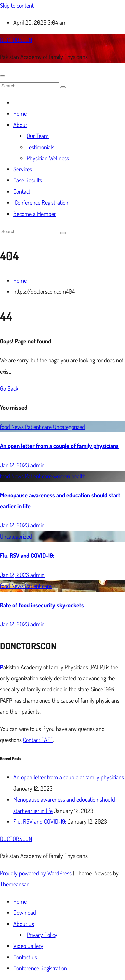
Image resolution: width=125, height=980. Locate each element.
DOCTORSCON (16, 40)
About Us (24, 924)
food (6, 427)
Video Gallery (28, 946)
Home (20, 113)
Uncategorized (69, 427)
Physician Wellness (48, 158)
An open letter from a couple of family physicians (59, 446)
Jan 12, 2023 (15, 465)
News (18, 427)
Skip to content (17, 5)
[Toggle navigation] (3, 76)
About (20, 125)
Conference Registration (41, 202)
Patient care (39, 427)
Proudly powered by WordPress (36, 873)
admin (37, 465)
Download (25, 912)
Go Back (9, 388)
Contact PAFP (38, 740)
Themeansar (14, 884)
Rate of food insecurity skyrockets (42, 605)
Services (23, 169)
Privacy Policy (42, 935)
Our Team (38, 136)
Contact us (25, 957)
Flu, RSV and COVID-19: (27, 555)
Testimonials (40, 147)
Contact (22, 191)
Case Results (28, 180)
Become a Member (35, 214)
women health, (70, 476)
